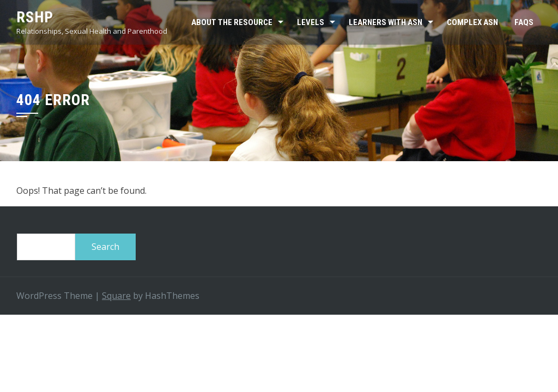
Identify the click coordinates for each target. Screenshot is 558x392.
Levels (311, 22)
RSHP (35, 17)
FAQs (524, 22)
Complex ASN (472, 22)
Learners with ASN (386, 22)
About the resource (232, 22)
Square (116, 296)
